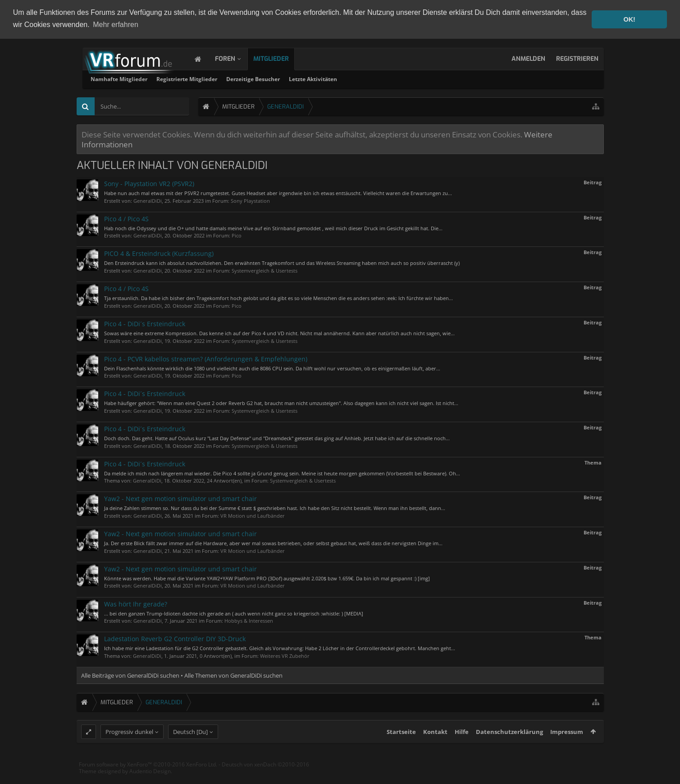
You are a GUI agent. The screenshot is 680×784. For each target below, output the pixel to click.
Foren (234, 58)
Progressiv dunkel (129, 748)
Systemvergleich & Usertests (265, 270)
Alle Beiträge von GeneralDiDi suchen (130, 675)
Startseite (401, 748)
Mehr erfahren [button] (116, 25)
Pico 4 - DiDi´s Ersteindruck (145, 323)
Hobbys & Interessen (249, 620)
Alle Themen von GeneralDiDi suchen (233, 675)
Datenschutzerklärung (509, 748)
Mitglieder (280, 58)
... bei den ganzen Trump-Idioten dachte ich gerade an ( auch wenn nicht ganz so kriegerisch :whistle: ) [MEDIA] (234, 613)
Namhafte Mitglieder (235, 78)
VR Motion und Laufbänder (253, 515)
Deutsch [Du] (190, 748)
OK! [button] (629, 19)
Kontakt (435, 748)
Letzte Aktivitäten (429, 78)
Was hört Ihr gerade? (136, 603)
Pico (237, 235)
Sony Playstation (250, 200)
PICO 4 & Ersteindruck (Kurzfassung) (159, 253)
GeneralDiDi (148, 200)
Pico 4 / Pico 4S (126, 218)
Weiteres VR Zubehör (285, 655)
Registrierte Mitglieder (303, 78)
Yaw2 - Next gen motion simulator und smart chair (180, 498)
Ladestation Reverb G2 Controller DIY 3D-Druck (175, 638)
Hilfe (462, 748)
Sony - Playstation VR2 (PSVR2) (149, 183)
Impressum (567, 748)
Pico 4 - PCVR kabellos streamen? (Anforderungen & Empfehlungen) (206, 358)
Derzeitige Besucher (369, 78)
